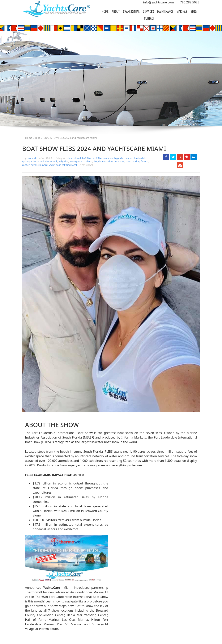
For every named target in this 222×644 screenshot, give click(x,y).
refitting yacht (69, 165)
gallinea (88, 162)
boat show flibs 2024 (79, 158)
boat (58, 165)
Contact (149, 18)
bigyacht (119, 158)
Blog (194, 11)
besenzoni (38, 162)
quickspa (27, 162)
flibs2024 (97, 158)
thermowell (51, 162)
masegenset (76, 162)
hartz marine (133, 162)
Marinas (182, 11)
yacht (52, 165)
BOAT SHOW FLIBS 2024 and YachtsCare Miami (70, 138)
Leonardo (32, 158)
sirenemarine (105, 162)
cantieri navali (30, 165)
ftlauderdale (139, 158)
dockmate (119, 162)
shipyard (43, 165)
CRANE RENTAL (131, 11)
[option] (111, 79)
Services (148, 11)
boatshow (108, 158)
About (116, 11)
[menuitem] (105, 11)
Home (105, 11)
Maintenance (165, 11)
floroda (145, 162)
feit (95, 162)
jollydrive (64, 162)
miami (128, 158)
